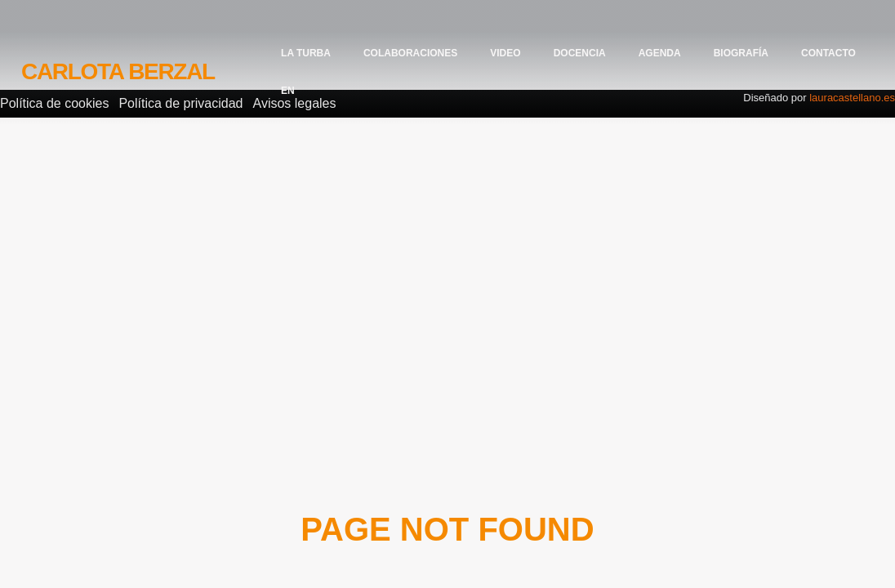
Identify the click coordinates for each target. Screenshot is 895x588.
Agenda (660, 53)
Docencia (580, 53)
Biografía (741, 53)
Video (505, 53)
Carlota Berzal (118, 71)
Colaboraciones (410, 53)
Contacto (828, 53)
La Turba (306, 53)
